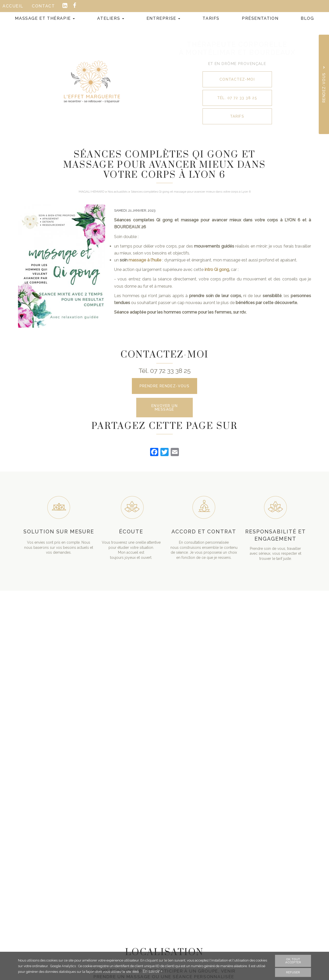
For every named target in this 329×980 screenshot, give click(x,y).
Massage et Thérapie (45, 18)
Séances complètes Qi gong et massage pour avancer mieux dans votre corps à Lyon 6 (191, 192)
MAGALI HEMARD (92, 192)
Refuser (293, 973)
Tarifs (211, 18)
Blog (307, 18)
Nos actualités (118, 192)
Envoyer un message (164, 408)
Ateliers (111, 18)
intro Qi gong (217, 270)
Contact (43, 6)
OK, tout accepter (293, 961)
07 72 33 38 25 (170, 371)
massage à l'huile (145, 260)
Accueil (13, 6)
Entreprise (163, 18)
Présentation (260, 18)
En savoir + (152, 972)
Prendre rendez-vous (165, 386)
